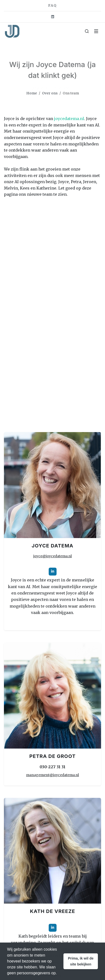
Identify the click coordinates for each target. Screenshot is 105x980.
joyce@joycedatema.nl (52, 556)
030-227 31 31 (52, 767)
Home (32, 93)
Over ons (50, 93)
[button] (81, 961)
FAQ (52, 5)
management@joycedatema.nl (52, 775)
